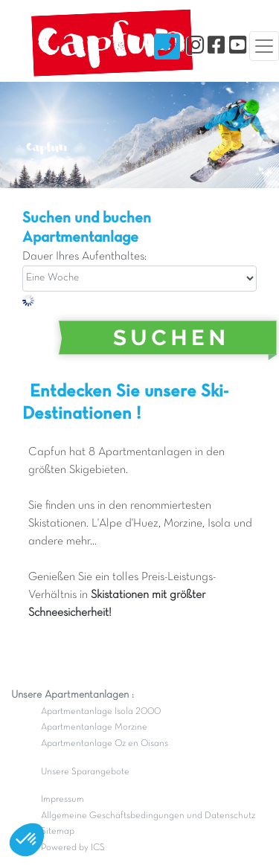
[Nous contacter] (167, 46)
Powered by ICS (73, 848)
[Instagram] (195, 46)
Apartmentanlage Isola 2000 (101, 712)
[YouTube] (238, 46)
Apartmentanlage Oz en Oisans (105, 744)
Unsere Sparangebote (85, 772)
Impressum (62, 800)
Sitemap (58, 832)
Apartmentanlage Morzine (94, 727)
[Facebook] (216, 46)
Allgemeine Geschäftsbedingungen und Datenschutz (148, 816)
